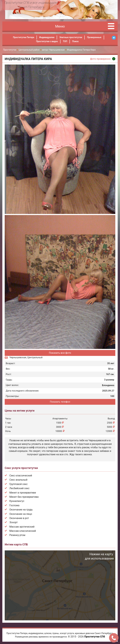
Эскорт (14, 522)
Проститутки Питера (24, 37)
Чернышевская (18, 357)
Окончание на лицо (21, 514)
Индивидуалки (47, 37)
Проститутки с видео (47, 41)
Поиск (75, 41)
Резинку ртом (17, 535)
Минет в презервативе (23, 493)
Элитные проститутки (71, 37)
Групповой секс (19, 484)
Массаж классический (23, 531)
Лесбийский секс (19, 488)
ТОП (65, 41)
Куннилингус (17, 501)
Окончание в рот (19, 518)
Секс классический (21, 476)
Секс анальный (18, 480)
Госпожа (14, 505)
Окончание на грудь (21, 510)
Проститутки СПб (95, 637)
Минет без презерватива (24, 497)
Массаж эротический (22, 527)
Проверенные (94, 37)
